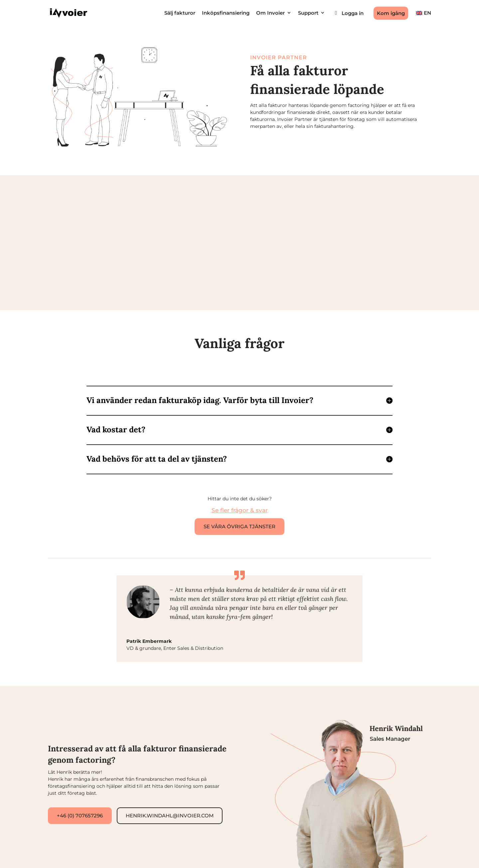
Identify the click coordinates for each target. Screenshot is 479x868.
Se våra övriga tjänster (239, 526)
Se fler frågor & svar (240, 510)
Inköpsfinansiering (226, 13)
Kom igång (391, 13)
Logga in (353, 13)
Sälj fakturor (180, 13)
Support (308, 13)
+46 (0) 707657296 (80, 816)
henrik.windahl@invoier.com (170, 816)
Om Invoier (270, 13)
